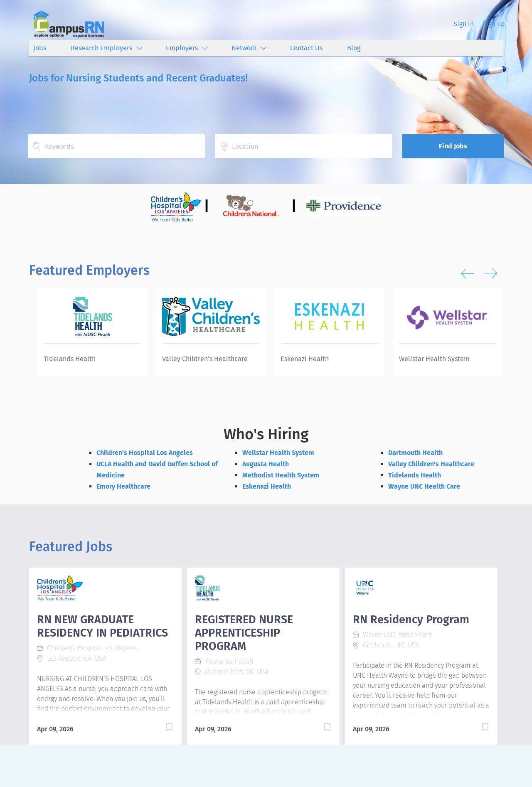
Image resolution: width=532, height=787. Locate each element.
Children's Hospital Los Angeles (145, 453)
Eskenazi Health (267, 486)
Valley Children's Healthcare (431, 464)
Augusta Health (266, 464)
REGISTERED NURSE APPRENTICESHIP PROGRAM (244, 633)
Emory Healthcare (123, 486)
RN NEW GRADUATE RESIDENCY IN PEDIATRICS (102, 626)
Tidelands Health (415, 475)
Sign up (494, 24)
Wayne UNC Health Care (424, 486)
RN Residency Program (411, 620)
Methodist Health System (281, 475)
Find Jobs (453, 146)
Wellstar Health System (278, 453)
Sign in (464, 24)
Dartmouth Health (415, 453)
